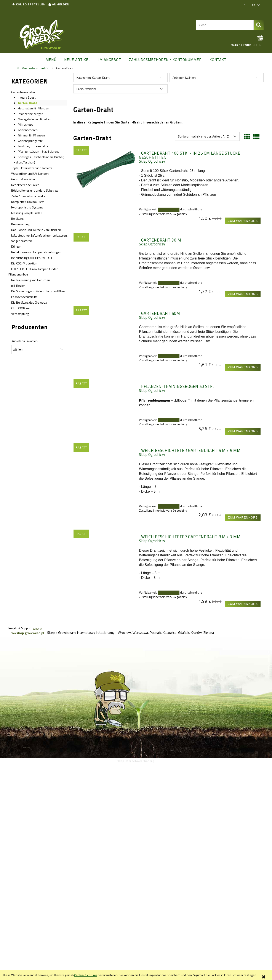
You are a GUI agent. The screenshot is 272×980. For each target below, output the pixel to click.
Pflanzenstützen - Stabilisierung (39, 151)
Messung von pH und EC (27, 213)
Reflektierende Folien (25, 185)
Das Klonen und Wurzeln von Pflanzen (36, 230)
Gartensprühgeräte (30, 141)
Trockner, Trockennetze (33, 146)
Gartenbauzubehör (24, 92)
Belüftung (17, 219)
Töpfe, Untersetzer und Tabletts (32, 168)
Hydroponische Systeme (27, 207)
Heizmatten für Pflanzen (34, 108)
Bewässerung (20, 224)
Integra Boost (27, 97)
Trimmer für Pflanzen (31, 135)
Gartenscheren (28, 130)
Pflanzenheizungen (31, 114)
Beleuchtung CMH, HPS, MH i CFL (32, 258)
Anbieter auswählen (25, 341)
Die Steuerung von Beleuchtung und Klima (38, 291)
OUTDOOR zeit (21, 308)
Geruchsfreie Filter (23, 179)
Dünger (16, 246)
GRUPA (38, 629)
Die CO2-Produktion (24, 263)
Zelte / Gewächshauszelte (28, 196)
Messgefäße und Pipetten (35, 119)
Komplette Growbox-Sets (28, 202)
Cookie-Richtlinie (86, 975)
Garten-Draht (27, 103)
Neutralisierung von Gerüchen (31, 280)
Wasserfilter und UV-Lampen (30, 174)
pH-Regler (18, 286)
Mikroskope (26, 124)
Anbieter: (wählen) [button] (185, 78)
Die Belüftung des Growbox (29, 302)
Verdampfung (20, 314)
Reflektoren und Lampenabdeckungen (36, 252)
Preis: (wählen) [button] (86, 89)
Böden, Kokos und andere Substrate (35, 190)
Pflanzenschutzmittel (25, 297)
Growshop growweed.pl (26, 633)
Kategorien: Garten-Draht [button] (93, 78)
